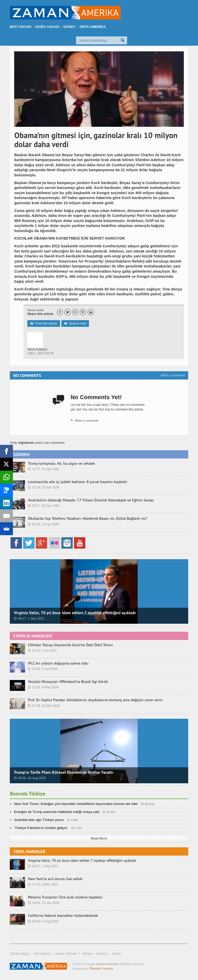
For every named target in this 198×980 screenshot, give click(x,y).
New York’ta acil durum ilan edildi (55, 879)
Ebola (117, 954)
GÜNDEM (21, 454)
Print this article (44, 323)
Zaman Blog (19, 954)
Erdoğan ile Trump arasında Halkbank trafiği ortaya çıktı (57, 812)
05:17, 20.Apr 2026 (44, 506)
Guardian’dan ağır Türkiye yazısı (39, 820)
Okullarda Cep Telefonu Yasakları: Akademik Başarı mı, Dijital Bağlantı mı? (86, 518)
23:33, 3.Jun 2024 (43, 669)
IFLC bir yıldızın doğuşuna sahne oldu (58, 663)
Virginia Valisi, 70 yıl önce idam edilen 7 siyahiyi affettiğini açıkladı (75, 613)
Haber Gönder (66, 954)
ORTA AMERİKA (93, 27)
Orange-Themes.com (101, 969)
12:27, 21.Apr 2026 (44, 469)
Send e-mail (75, 323)
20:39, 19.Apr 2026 (44, 524)
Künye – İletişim (95, 954)
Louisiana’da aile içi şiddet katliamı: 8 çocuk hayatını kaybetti (77, 482)
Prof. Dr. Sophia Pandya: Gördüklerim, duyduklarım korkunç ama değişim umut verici (94, 700)
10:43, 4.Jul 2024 (42, 651)
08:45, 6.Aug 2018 (43, 921)
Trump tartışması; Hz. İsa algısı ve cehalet (61, 463)
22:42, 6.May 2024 (43, 687)
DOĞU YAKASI (47, 27)
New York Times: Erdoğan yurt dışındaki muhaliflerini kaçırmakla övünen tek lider (76, 804)
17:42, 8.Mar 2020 (43, 884)
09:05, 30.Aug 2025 (30, 778)
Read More (99, 839)
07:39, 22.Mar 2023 (44, 706)
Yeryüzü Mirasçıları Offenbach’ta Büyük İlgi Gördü (67, 682)
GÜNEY (69, 27)
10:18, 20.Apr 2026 (44, 487)
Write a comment (173, 375)
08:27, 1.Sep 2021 (29, 619)
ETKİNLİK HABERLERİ (33, 636)
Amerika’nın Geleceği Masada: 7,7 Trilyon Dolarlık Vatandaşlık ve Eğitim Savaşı (90, 500)
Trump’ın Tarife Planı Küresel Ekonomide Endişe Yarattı (63, 772)
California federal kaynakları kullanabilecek (62, 915)
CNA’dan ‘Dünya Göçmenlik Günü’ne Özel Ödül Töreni (70, 645)
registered (26, 443)
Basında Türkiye (28, 794)
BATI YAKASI (20, 27)
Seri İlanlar (42, 954)
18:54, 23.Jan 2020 (44, 903)
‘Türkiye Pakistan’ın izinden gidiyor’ (41, 828)
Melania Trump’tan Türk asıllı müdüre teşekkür (64, 897)
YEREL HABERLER (29, 851)
